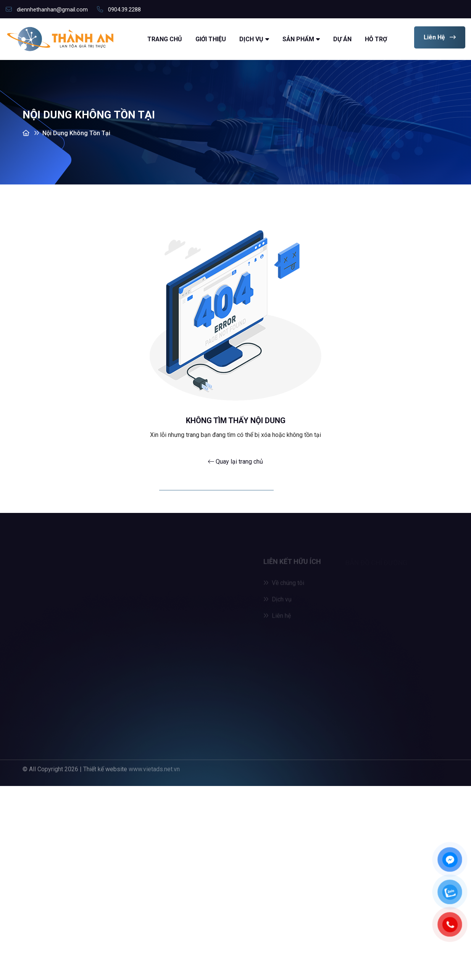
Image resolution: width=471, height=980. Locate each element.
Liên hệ (440, 37)
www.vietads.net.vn (154, 767)
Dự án (342, 39)
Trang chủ (165, 39)
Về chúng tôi (284, 584)
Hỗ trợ (376, 39)
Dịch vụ (251, 39)
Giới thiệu (211, 39)
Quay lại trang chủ (235, 462)
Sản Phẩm (298, 39)
